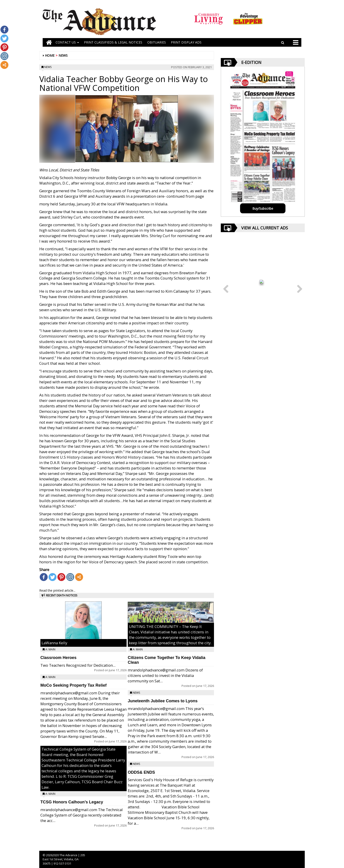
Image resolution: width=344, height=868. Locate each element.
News (63, 55)
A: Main (50, 649)
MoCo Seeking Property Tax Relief (74, 685)
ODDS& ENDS (141, 772)
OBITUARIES (157, 42)
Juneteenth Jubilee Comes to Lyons (163, 701)
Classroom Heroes (58, 658)
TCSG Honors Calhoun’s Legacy (72, 802)
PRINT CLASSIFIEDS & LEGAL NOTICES (113, 42)
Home (50, 55)
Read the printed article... (57, 590)
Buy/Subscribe (263, 208)
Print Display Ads (186, 42)
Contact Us (67, 42)
